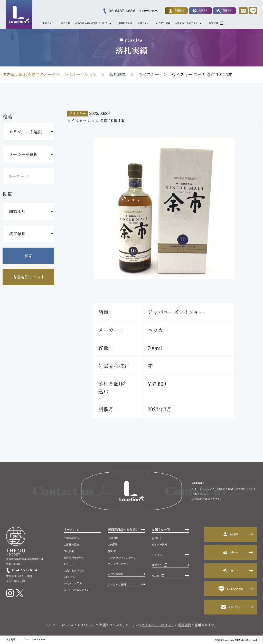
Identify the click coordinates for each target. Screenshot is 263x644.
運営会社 (214, 23)
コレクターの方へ (118, 564)
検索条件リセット (29, 277)
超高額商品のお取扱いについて (92, 23)
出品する (200, 11)
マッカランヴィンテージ (122, 558)
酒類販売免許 (126, 23)
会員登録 (175, 11)
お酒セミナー (145, 23)
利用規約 (184, 625)
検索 (29, 256)
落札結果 (69, 551)
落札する (223, 11)
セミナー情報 (159, 545)
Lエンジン (70, 577)
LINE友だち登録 (231, 589)
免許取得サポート (74, 558)
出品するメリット (74, 570)
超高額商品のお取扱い (123, 529)
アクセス (157, 555)
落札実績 (67, 23)
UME (155, 575)
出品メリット (50, 23)
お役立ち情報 (164, 23)
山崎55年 (113, 545)
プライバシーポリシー (158, 625)
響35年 (112, 551)
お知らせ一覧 (161, 529)
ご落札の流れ (71, 545)
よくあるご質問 (117, 584)
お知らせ (157, 538)
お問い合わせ (231, 607)
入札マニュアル (73, 583)
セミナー (69, 564)
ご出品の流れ (71, 538)
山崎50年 (113, 538)
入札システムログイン (187, 23)
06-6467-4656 (121, 11)
